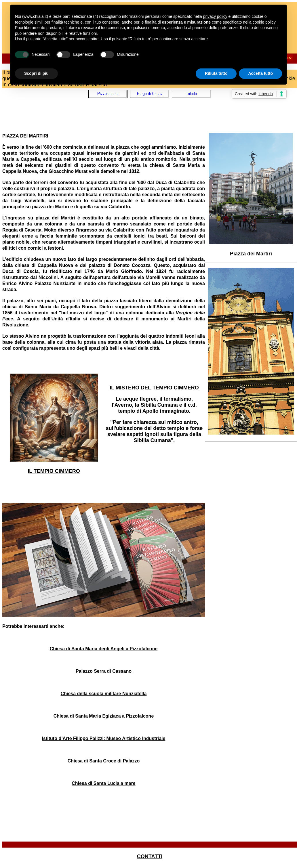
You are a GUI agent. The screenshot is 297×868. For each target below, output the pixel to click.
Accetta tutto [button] (260, 73)
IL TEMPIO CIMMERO (54, 471)
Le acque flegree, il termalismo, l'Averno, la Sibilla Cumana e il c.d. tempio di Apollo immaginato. (154, 405)
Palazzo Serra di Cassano (104, 671)
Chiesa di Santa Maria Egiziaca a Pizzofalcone (104, 716)
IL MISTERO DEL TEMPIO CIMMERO (154, 388)
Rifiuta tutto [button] (216, 73)
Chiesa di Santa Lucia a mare (103, 783)
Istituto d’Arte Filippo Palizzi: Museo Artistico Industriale (104, 738)
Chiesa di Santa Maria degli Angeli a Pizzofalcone (104, 649)
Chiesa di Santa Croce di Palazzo (104, 761)
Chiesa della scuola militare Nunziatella (104, 694)
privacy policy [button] (215, 16)
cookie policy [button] (264, 22)
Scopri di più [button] (36, 73)
